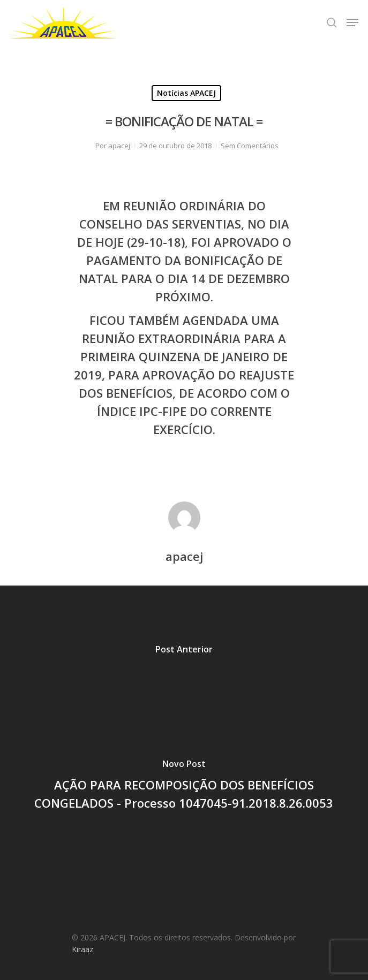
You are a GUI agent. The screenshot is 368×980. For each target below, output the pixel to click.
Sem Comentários (250, 146)
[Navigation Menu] (352, 22)
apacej (119, 146)
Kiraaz (82, 949)
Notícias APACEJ (186, 93)
